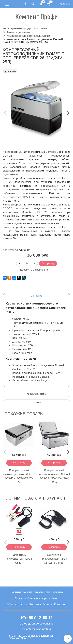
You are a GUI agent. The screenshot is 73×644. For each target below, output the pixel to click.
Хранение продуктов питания (29, 29)
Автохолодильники (18, 32)
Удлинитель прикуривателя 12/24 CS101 (19, 559)
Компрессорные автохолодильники (28, 36)
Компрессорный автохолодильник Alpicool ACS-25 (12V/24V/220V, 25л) (54, 476)
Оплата (47, 605)
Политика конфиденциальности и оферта (37, 592)
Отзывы (36, 402)
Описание (36, 296)
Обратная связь (17, 605)
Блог (55, 598)
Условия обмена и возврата (33, 598)
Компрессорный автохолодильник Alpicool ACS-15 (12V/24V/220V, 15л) (19, 476)
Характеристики (36, 394)
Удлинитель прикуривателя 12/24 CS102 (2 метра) (54, 559)
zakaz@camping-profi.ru (36, 629)
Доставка (35, 605)
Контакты (60, 605)
